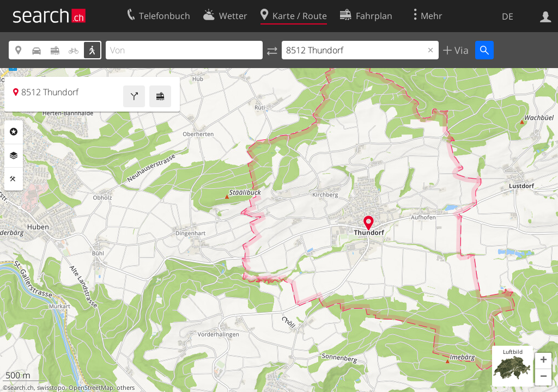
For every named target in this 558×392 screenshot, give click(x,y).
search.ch (21, 388)
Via (460, 50)
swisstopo (51, 388)
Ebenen (14, 156)
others (126, 388)
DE (508, 16)
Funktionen (14, 179)
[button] (543, 361)
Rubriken (14, 132)
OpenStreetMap (91, 388)
